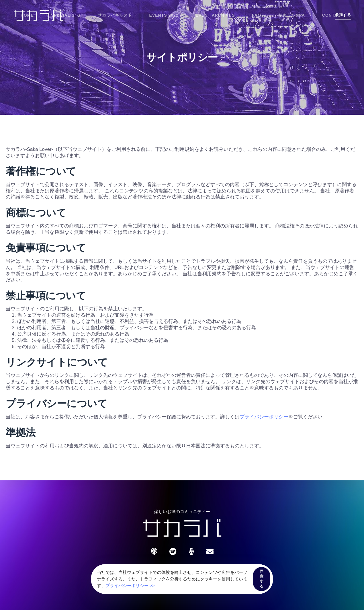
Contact (333, 15)
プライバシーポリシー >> (130, 585)
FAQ (257, 15)
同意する (262, 579)
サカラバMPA (292, 15)
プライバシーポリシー (264, 417)
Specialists (66, 15)
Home (27, 15)
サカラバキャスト (115, 15)
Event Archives (215, 15)
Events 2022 (164, 15)
